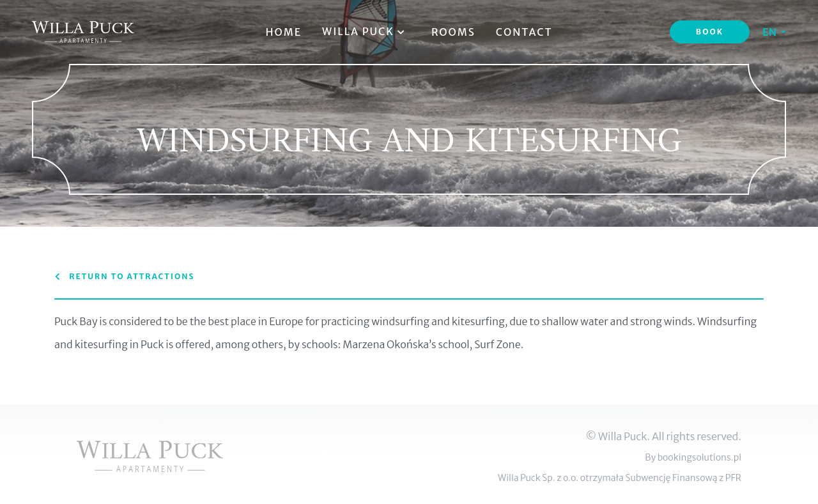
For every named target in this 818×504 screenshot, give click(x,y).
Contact (524, 32)
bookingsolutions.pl (699, 457)
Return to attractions (125, 276)
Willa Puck (367, 31)
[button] (774, 32)
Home (283, 32)
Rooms (453, 32)
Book (710, 32)
